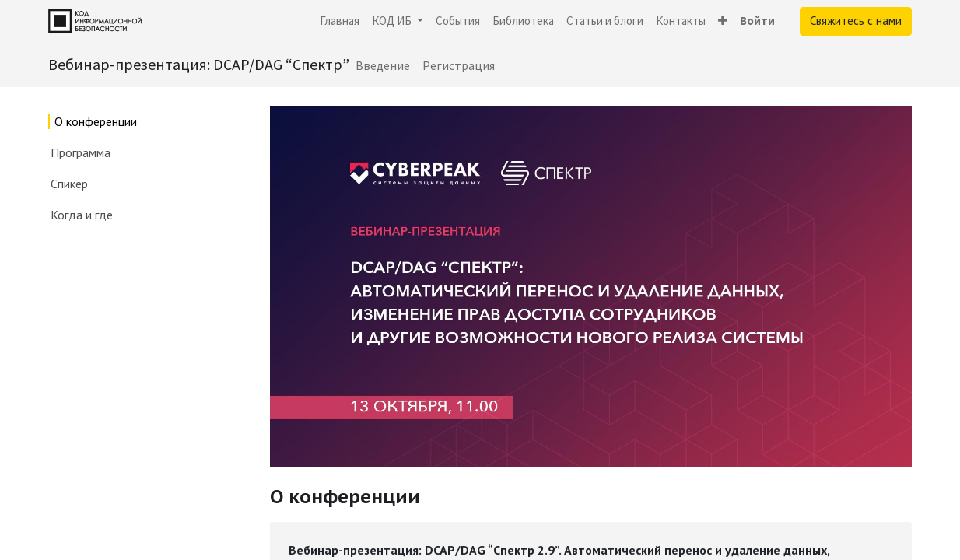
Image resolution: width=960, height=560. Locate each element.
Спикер (69, 184)
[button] (723, 21)
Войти (757, 21)
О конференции (96, 121)
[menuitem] (340, 21)
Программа (81, 152)
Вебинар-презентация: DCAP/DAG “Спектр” (199, 64)
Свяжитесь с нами (856, 21)
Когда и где (82, 215)
